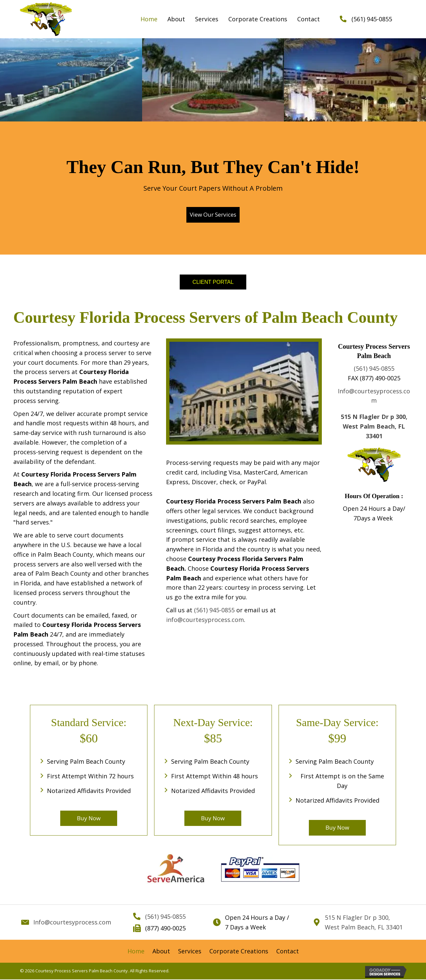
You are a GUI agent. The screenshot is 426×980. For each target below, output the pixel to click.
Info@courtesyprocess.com (72, 923)
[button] (213, 215)
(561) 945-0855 (372, 19)
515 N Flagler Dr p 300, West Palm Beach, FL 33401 (374, 426)
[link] (149, 19)
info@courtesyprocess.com (205, 620)
